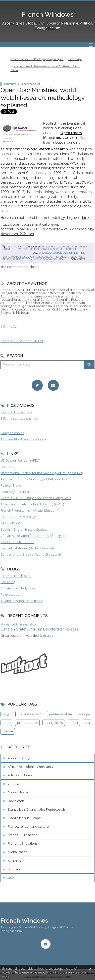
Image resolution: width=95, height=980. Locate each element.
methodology (43, 259)
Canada (13, 784)
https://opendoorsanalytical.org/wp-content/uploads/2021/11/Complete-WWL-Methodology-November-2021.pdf (47, 229)
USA (11, 878)
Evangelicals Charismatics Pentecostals (50, 249)
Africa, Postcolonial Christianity (64, 247)
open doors (47, 253)
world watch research (18, 257)
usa (87, 723)
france (8, 731)
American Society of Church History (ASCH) (32, 504)
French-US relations (23, 843)
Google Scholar (12, 433)
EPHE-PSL (8, 467)
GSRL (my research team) (19, 492)
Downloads (16, 801)
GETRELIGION (11, 523)
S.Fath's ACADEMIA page (18, 517)
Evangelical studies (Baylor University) (28, 548)
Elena (5, 629)
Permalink (12, 247)
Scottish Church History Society (24, 529)
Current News (12, 249)
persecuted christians (50, 257)
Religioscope (10, 594)
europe (85, 714)
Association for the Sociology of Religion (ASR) (34, 479)
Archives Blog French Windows (23, 439)
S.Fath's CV (9, 326)
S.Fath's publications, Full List (22, 341)
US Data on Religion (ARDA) (20, 460)
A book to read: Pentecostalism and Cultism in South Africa (45, 68)
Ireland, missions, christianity (22, 601)
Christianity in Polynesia (18, 588)
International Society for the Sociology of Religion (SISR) (42, 473)
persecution (75, 257)
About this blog (19, 758)
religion (59, 259)
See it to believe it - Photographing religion (37, 59)
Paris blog (8, 582)
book (6, 723)
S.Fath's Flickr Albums (16, 412)
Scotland (14, 869)
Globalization (18, 852)
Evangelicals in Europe (24, 818)
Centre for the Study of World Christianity (31, 554)
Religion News (11, 485)
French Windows (48, 15)
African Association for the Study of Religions (34, 536)
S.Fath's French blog (15, 576)
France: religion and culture (28, 826)
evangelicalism (31, 714)
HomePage (75, 59)
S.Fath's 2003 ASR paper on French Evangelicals (36, 498)
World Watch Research (47, 149)
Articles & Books (20, 775)
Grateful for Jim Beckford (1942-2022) (48, 629)
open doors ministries (70, 253)
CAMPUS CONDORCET (17, 542)
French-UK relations (22, 835)
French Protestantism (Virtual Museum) (29, 510)
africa (74, 723)
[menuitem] (38, 59)
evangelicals (54, 723)
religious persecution (17, 259)
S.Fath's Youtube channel (19, 418)
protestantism (27, 723)
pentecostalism (60, 714)
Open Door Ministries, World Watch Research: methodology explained (43, 98)
